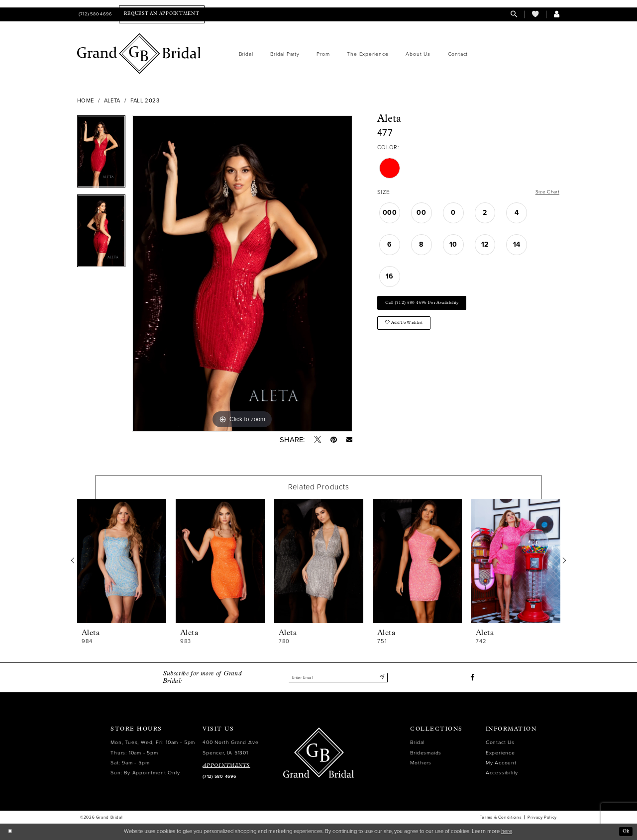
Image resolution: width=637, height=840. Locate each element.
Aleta (112, 101)
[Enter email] (338, 678)
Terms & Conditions (501, 818)
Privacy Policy (542, 818)
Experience (500, 753)
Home (86, 101)
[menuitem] (94, 14)
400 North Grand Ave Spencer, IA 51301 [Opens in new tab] (230, 748)
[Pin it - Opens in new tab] (333, 440)
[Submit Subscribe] (381, 678)
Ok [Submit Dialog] (625, 831)
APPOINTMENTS (226, 766)
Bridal (417, 743)
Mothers (421, 763)
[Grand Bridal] (139, 54)
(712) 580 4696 (219, 777)
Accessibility (502, 773)
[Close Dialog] (11, 832)
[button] (557, 14)
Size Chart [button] (546, 193)
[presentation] (122, 561)
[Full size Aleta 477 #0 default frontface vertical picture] (242, 274)
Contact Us (500, 743)
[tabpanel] (101, 155)
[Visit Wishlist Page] (535, 14)
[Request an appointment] (161, 14)
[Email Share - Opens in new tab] (349, 440)
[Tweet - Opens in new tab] (317, 440)
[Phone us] (94, 14)
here (507, 831)
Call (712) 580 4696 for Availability (429, 305)
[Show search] (514, 14)
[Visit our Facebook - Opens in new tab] (472, 678)
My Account (501, 763)
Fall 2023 (145, 101)
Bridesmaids (426, 753)
